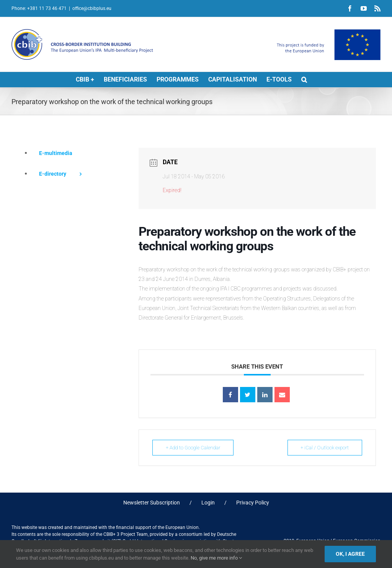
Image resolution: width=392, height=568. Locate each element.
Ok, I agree (350, 554)
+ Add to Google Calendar (193, 448)
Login (208, 503)
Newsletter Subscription (152, 503)
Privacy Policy (253, 503)
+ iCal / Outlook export (325, 448)
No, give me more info (216, 558)
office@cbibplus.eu (92, 8)
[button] (304, 80)
